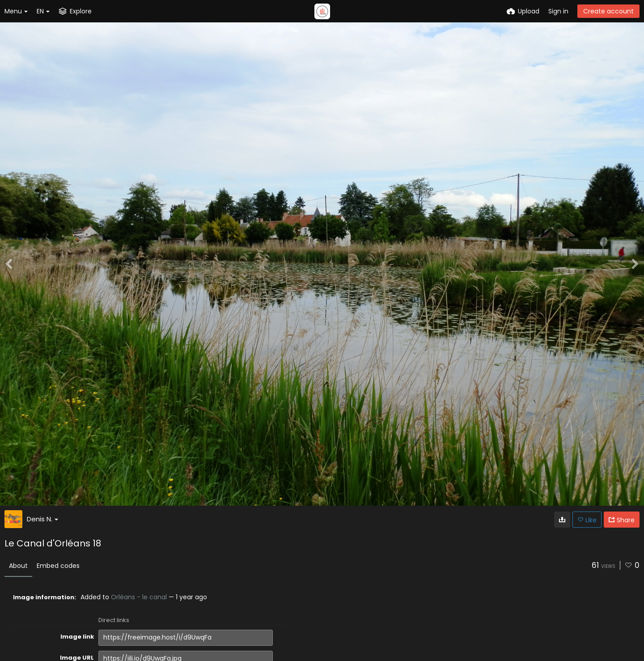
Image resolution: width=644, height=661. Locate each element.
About (18, 566)
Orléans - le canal (139, 597)
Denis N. (42, 519)
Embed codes (58, 566)
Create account (608, 11)
